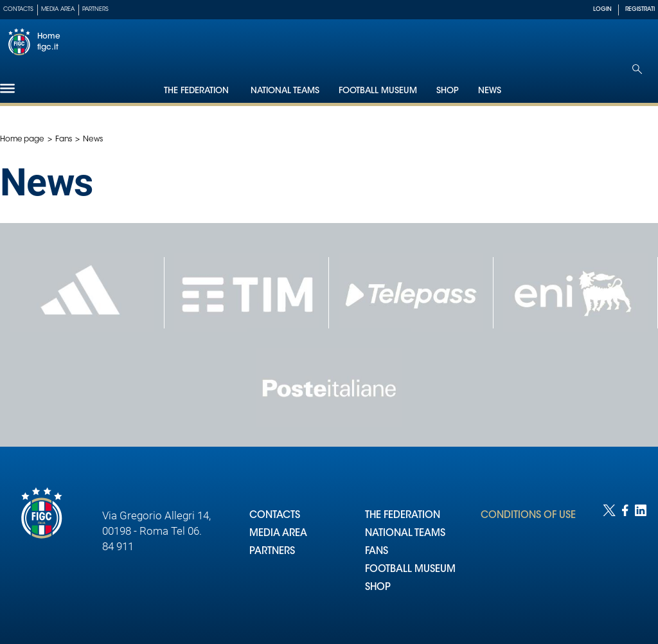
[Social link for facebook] (625, 561)
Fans (64, 139)
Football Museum (378, 91)
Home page (22, 139)
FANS (377, 552)
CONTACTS (275, 516)
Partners (95, 9)
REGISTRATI (640, 9)
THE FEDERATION (403, 516)
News (490, 91)
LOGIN (602, 9)
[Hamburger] (7, 88)
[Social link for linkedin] (641, 561)
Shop (448, 91)
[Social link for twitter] (609, 561)
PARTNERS (272, 552)
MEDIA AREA (278, 534)
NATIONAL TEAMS (405, 534)
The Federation (198, 91)
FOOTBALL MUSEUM (410, 570)
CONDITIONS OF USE (528, 516)
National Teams (285, 91)
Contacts (18, 9)
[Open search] (637, 69)
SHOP (378, 588)
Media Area (58, 9)
